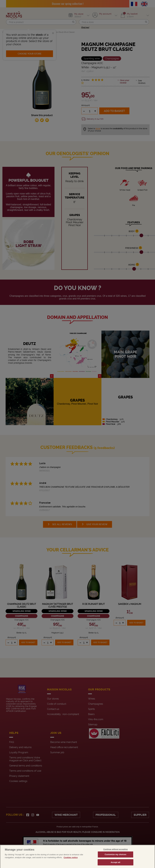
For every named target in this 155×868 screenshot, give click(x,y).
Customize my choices (115, 858)
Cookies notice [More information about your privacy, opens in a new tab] (71, 862)
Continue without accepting (115, 853)
